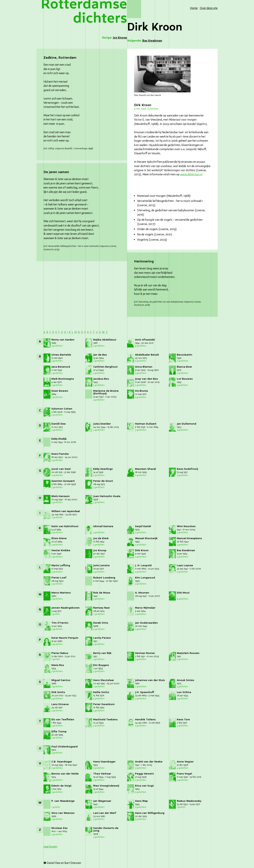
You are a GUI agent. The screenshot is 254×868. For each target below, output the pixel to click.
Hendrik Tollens (145, 719)
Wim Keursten (186, 526)
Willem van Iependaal (66, 511)
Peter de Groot (103, 481)
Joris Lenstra (101, 565)
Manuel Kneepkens (189, 538)
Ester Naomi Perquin (65, 638)
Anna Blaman (144, 367)
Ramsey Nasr (101, 608)
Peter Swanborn (104, 704)
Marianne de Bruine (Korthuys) (106, 392)
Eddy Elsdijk (59, 439)
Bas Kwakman (186, 550)
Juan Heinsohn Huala (107, 496)
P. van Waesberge (63, 801)
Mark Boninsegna (63, 379)
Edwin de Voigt (61, 786)
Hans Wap (141, 801)
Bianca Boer (184, 367)
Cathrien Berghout (105, 367)
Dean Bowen (60, 391)
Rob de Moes (102, 593)
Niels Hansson (61, 496)
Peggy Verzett (144, 774)
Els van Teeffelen (63, 719)
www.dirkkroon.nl (191, 174)
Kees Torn (183, 719)
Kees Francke (60, 454)
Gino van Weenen (63, 813)
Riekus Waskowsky (189, 801)
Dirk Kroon (142, 550)
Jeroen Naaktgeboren (66, 608)
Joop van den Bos (146, 379)
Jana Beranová (61, 367)
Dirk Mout (183, 593)
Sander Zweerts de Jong (106, 829)
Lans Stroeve (60, 704)
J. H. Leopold (143, 565)
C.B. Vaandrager (62, 762)
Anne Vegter (185, 762)
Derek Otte (101, 623)
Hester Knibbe (61, 550)
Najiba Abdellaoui (105, 340)
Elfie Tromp (59, 732)
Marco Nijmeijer (145, 608)
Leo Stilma (184, 692)
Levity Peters (102, 638)
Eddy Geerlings (103, 469)
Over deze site (209, 8)
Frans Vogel (184, 774)
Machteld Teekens (105, 719)
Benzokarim (185, 355)
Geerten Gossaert (63, 481)
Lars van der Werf (105, 813)
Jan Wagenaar (102, 801)
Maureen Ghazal (145, 469)
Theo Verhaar (102, 774)
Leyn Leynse (185, 565)
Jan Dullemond (186, 424)
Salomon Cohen (62, 409)
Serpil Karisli (143, 526)
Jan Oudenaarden (146, 623)
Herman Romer (145, 653)
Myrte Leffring (61, 565)
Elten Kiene (59, 538)
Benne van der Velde (65, 774)
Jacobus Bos (101, 379)
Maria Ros (58, 665)
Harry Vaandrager (104, 762)
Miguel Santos (61, 680)
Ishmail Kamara (103, 526)
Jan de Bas (100, 355)
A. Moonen (142, 593)
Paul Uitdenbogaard (64, 747)
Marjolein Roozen (188, 653)
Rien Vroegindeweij (106, 786)
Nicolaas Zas (59, 828)
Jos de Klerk (101, 538)
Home (194, 8)
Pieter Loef (59, 578)
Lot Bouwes (185, 379)
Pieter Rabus (60, 653)
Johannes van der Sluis (150, 680)
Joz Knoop (100, 550)
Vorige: (114, 38)
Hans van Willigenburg (150, 813)
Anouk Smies (185, 680)
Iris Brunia (141, 391)
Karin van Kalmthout (65, 526)
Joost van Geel (61, 469)
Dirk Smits (58, 692)
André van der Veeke (149, 762)
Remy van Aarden (63, 340)
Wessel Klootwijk (146, 538)
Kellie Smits (101, 692)
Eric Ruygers (101, 665)
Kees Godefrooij (187, 469)
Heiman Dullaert (146, 424)
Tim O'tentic (60, 623)
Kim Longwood (145, 578)
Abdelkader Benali (147, 355)
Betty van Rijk (102, 653)
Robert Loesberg (104, 578)
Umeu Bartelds (61, 355)
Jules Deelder (102, 424)
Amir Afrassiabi (145, 340)
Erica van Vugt (144, 786)
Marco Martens (61, 593)
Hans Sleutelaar (104, 680)
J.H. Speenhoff (145, 692)
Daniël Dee (59, 424)
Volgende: (145, 41)
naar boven (50, 847)
